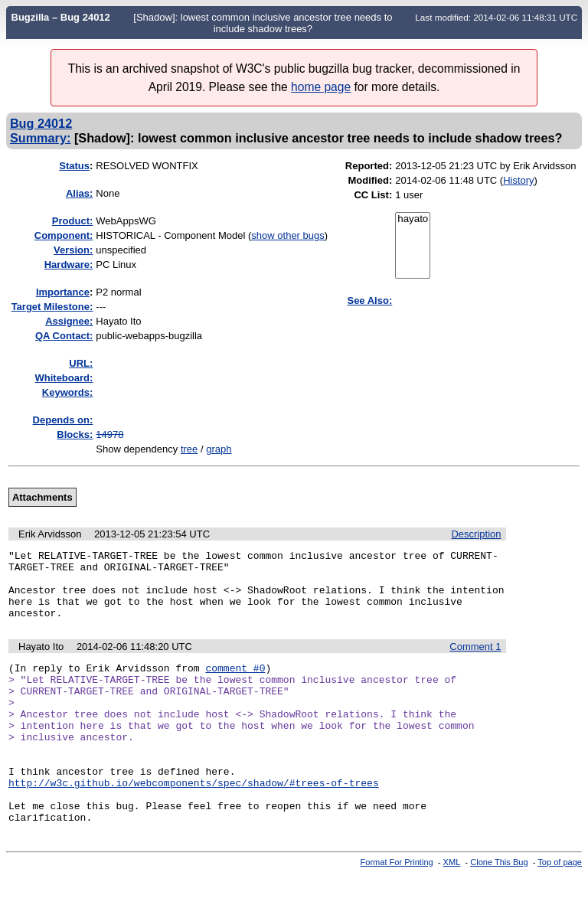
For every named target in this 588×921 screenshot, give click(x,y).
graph (219, 449)
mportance (63, 292)
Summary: (40, 138)
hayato (413, 219)
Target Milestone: (52, 307)
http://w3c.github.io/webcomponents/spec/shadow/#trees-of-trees (194, 821)
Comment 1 (475, 660)
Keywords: (67, 392)
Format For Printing (397, 908)
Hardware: (69, 265)
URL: (81, 363)
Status (74, 166)
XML (452, 908)
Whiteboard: (64, 378)
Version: (73, 250)
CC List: (373, 195)
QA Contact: (64, 336)
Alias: (79, 193)
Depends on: (63, 420)
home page (321, 87)
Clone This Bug (499, 908)
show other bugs (287, 235)
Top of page (560, 908)
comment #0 (235, 684)
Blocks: (75, 434)
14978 (109, 434)
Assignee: (69, 321)
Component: (64, 235)
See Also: (369, 300)
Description (476, 534)
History (518, 180)
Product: (72, 221)
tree (189, 449)
